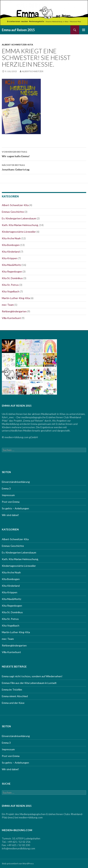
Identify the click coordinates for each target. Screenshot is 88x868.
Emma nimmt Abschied (15, 696)
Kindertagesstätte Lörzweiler (19, 232)
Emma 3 (6, 488)
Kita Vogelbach (11, 291)
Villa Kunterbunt (11, 318)
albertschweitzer (33, 71)
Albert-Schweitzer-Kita (17, 45)
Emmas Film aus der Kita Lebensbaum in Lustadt (29, 683)
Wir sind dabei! (10, 515)
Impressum (8, 495)
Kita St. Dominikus (12, 278)
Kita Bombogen (11, 245)
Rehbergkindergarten (14, 311)
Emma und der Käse (13, 703)
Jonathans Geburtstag (44, 167)
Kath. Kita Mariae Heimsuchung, (20, 225)
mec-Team (8, 305)
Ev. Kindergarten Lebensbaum (19, 218)
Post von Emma (11, 502)
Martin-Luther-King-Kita (16, 298)
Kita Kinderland (11, 252)
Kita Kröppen (10, 258)
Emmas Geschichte (13, 212)
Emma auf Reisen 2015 (18, 30)
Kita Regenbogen (12, 271)
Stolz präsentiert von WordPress (18, 863)
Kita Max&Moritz (11, 265)
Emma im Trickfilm (12, 690)
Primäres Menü (84, 30)
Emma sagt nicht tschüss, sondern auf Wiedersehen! (32, 676)
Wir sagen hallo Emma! (44, 154)
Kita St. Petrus (10, 285)
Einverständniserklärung (16, 482)
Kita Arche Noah (11, 238)
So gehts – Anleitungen (15, 508)
